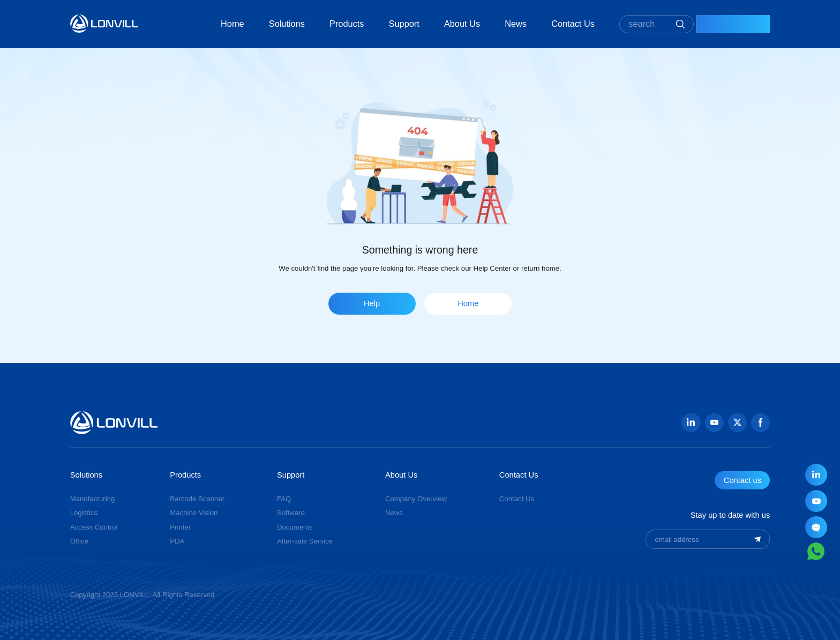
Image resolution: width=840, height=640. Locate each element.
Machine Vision (194, 513)
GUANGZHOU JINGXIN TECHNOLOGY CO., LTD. (104, 23)
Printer (180, 527)
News (492, 24)
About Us (438, 24)
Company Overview (416, 499)
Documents (295, 527)
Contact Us (549, 24)
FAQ (284, 499)
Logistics (84, 513)
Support (380, 24)
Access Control (94, 527)
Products (322, 24)
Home (208, 24)
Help (372, 303)
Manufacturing (93, 499)
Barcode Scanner (197, 499)
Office (79, 541)
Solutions (263, 24)
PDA (177, 541)
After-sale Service (305, 541)
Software (291, 513)
